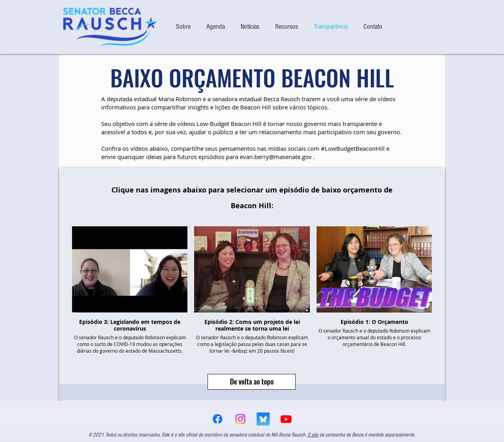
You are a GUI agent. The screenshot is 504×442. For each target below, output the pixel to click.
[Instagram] (240, 419)
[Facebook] (218, 419)
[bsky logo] (263, 419)
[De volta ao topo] (252, 382)
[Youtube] (286, 419)
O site (313, 435)
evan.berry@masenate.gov (276, 157)
